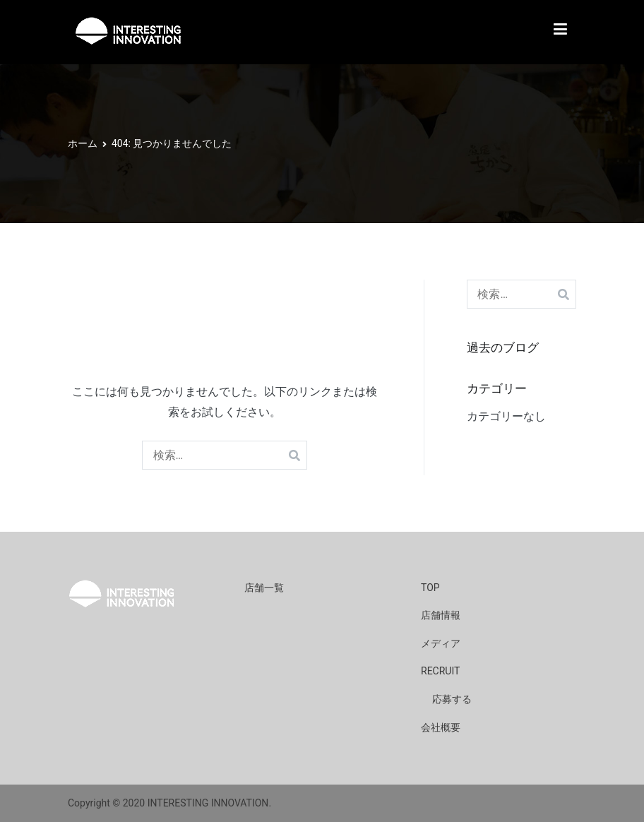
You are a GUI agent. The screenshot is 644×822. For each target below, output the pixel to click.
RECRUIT (440, 671)
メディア (441, 643)
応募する (452, 699)
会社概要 (441, 727)
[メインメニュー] (560, 32)
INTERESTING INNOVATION (208, 803)
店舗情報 (441, 615)
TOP (430, 588)
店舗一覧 (264, 588)
